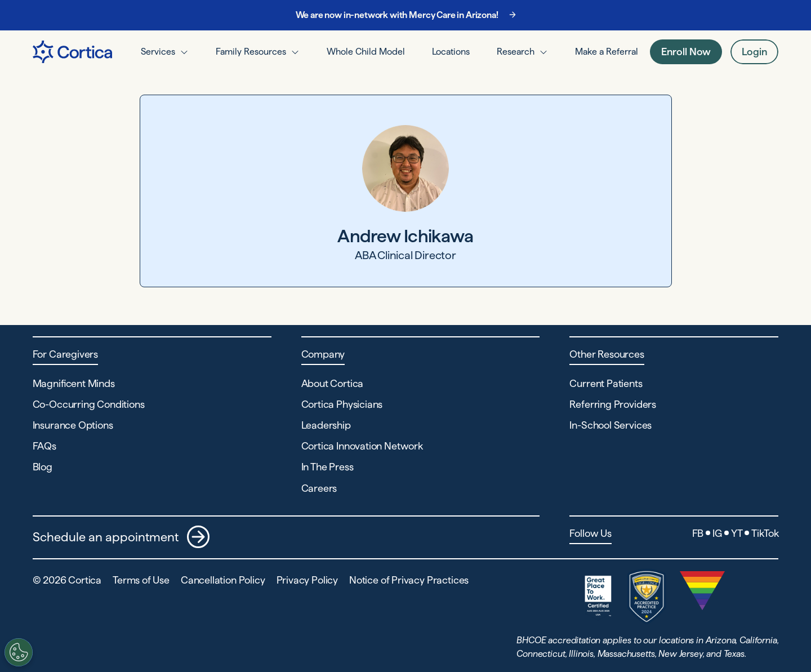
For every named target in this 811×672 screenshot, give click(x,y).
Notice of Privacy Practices (409, 580)
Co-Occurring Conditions (89, 404)
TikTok (765, 533)
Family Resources (251, 52)
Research (516, 52)
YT (737, 533)
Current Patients (606, 383)
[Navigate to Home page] (72, 52)
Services (158, 52)
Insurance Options (73, 425)
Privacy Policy (307, 580)
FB (698, 533)
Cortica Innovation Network (362, 446)
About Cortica (333, 383)
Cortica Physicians (342, 404)
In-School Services (611, 425)
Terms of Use (141, 580)
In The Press (327, 467)
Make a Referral (607, 52)
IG (717, 533)
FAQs (44, 446)
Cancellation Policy (223, 580)
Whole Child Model (366, 52)
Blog (43, 467)
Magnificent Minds (74, 383)
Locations (451, 52)
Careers (319, 488)
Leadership (326, 425)
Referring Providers (613, 404)
